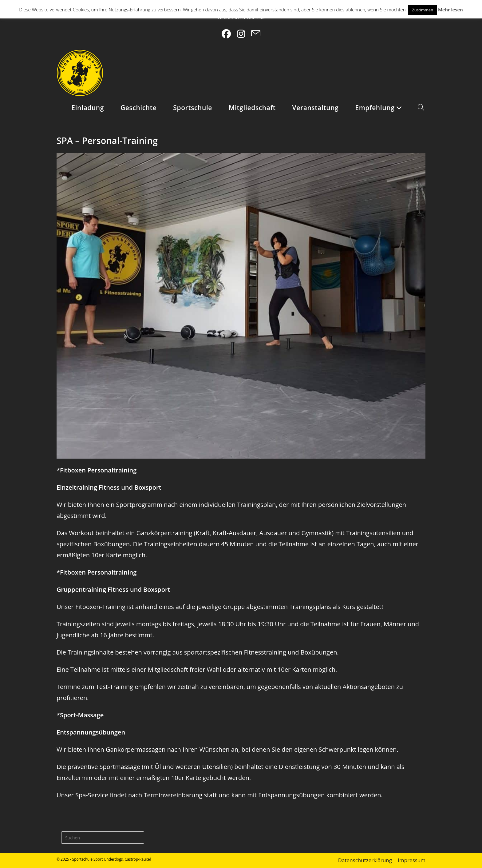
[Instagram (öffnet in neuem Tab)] (241, 34)
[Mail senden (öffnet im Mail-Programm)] (256, 34)
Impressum (412, 860)
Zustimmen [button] (423, 10)
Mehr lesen (450, 10)
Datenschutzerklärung (365, 860)
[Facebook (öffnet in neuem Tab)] (226, 34)
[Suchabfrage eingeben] (103, 838)
